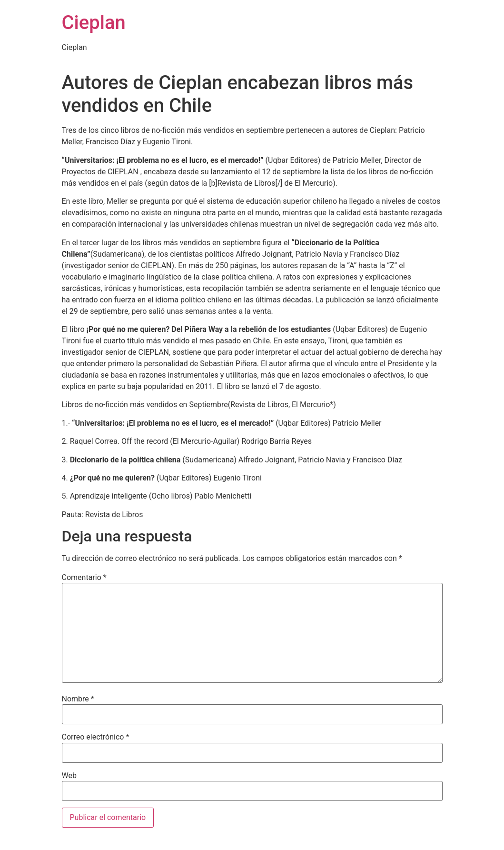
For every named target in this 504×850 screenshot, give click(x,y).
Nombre (78, 699)
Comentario (84, 578)
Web (69, 776)
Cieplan (94, 23)
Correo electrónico (96, 737)
